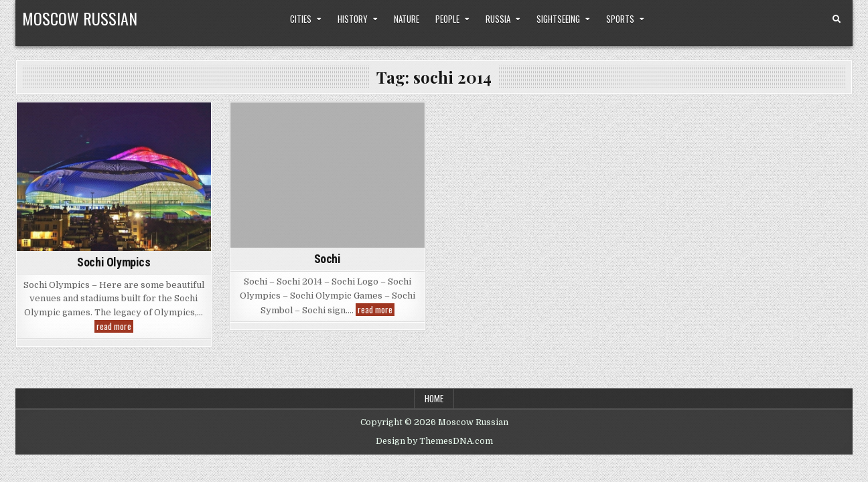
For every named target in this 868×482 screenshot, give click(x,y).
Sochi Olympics (114, 262)
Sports (620, 19)
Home (434, 398)
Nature (407, 19)
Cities (301, 19)
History (353, 19)
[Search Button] (837, 19)
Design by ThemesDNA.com (434, 441)
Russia (498, 19)
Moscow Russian (80, 18)
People (447, 19)
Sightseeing (558, 19)
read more (115, 326)
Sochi (328, 259)
